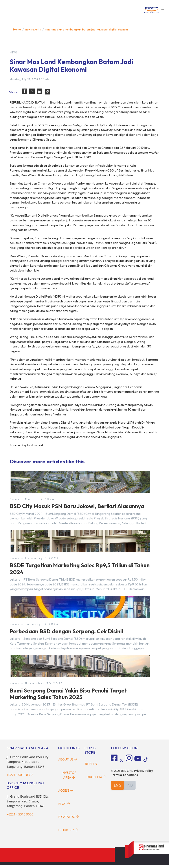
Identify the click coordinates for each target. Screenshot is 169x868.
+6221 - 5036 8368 (20, 777)
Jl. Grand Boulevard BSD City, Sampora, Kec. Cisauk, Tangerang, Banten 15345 (28, 764)
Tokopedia (95, 780)
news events (33, 29)
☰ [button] (163, 8)
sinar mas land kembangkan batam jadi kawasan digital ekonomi (87, 29)
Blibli (91, 766)
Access (66, 793)
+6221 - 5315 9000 (20, 817)
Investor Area (69, 778)
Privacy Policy (143, 772)
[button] (25, 91)
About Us (68, 762)
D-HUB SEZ (68, 833)
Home (17, 29)
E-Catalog (69, 819)
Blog (64, 806)
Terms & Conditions (124, 776)
